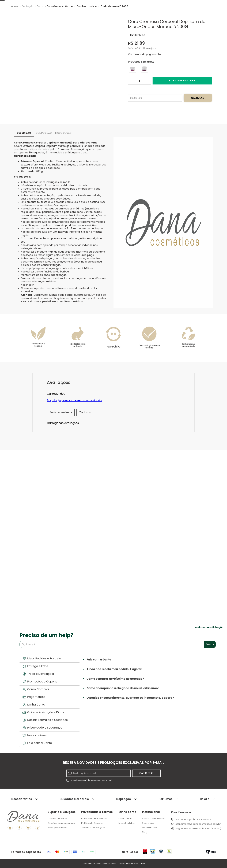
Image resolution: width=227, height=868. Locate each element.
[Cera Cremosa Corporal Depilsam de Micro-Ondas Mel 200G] (133, 100)
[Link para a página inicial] (15, 38)
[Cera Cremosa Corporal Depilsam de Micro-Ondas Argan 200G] (144, 100)
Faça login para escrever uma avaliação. (75, 466)
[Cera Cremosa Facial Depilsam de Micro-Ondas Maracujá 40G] (190, 571)
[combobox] (91, 15)
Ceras (40, 38)
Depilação (28, 38)
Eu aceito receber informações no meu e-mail (91, 780)
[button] (144, 84)
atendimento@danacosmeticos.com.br (198, 824)
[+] (147, 112)
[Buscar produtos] (136, 15)
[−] (132, 112)
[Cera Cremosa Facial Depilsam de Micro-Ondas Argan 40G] (87, 571)
